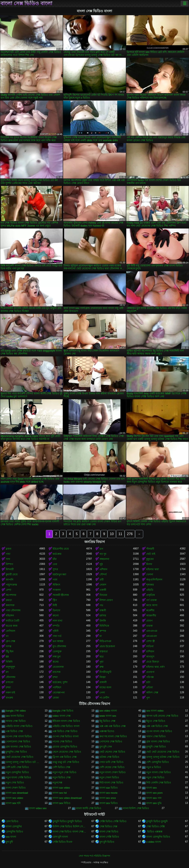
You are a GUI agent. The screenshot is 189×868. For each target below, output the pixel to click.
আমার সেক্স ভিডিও (16, 721)
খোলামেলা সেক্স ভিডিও (18, 742)
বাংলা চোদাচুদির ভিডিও (158, 837)
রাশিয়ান (150, 651)
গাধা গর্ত (57, 636)
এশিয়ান (103, 569)
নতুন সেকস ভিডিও (109, 777)
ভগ (101, 549)
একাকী (103, 590)
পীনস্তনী (150, 549)
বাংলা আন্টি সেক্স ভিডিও (89, 808)
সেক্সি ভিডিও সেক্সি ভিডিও (113, 821)
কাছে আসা (152, 605)
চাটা (148, 682)
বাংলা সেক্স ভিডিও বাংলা (26, 3)
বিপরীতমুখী (105, 672)
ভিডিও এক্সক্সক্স (154, 832)
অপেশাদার (11, 595)
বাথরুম (9, 698)
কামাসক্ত (10, 605)
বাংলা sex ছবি (13, 803)
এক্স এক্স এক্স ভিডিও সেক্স (113, 726)
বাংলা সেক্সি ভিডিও (109, 837)
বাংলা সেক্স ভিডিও (109, 832)
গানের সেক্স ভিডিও (63, 742)
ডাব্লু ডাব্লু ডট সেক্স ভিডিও (66, 762)
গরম (55, 580)
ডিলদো (56, 610)
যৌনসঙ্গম (11, 677)
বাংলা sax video (61, 788)
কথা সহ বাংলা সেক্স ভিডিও (113, 736)
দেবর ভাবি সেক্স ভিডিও (112, 762)
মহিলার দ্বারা (152, 569)
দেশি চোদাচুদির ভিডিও (158, 762)
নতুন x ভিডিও (154, 767)
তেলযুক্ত (57, 651)
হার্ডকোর (57, 554)
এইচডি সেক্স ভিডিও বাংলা (66, 726)
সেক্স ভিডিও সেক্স (109, 826)
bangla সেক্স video (16, 711)
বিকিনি (9, 662)
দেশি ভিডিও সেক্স (62, 767)
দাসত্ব (9, 646)
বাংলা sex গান (154, 798)
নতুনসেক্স (57, 783)
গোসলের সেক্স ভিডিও (111, 742)
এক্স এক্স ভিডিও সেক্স (157, 726)
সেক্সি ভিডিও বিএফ (63, 842)
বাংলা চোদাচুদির (14, 826)
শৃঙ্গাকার (150, 585)
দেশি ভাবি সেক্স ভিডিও (17, 767)
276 (130, 534)
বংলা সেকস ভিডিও (16, 788)
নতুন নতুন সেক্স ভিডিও (65, 772)
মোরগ (149, 621)
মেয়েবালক (58, 667)
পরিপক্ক (150, 677)
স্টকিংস (56, 585)
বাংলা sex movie (109, 793)
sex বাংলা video (155, 711)
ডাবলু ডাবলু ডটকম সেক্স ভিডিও (163, 757)
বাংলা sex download (17, 793)
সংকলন (57, 590)
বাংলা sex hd (60, 793)
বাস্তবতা (104, 651)
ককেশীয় (150, 610)
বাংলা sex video (14, 798)
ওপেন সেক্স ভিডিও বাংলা (66, 736)
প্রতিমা (150, 687)
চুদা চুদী (9, 842)
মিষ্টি (55, 605)
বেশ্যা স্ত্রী (150, 641)
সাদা (8, 559)
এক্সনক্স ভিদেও (107, 731)
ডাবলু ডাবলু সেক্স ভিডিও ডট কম (23, 762)
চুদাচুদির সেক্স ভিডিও (16, 752)
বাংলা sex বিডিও (62, 803)
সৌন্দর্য (103, 574)
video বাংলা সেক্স (62, 716)
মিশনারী (10, 569)
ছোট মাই (151, 554)
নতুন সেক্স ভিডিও (155, 777)
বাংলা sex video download (67, 798)
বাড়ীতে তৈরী (13, 621)
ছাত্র (102, 657)
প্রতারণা (150, 672)
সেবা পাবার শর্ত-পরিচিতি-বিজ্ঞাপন (94, 856)
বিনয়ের (103, 595)
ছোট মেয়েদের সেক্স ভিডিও (20, 757)
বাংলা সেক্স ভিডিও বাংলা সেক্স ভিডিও (69, 832)
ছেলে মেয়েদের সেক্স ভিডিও (67, 752)
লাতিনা (150, 646)
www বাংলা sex (108, 716)
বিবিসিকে (104, 626)
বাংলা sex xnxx (108, 798)
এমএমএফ (152, 636)
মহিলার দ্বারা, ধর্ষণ (155, 667)
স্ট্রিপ (55, 600)
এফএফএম (152, 631)
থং (7, 636)
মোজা (56, 698)
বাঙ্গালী (103, 682)
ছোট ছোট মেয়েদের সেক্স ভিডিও (163, 752)
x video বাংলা (153, 842)
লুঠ (101, 564)
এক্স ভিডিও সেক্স (14, 731)
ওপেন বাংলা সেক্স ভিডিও (159, 731)
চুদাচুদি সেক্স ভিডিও (156, 747)
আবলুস (150, 657)
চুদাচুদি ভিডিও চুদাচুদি (157, 821)
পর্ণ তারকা (151, 600)
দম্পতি (56, 626)
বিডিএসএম (105, 641)
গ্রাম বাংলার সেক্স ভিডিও (18, 747)
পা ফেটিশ (104, 698)
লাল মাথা (57, 621)
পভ (101, 605)
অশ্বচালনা (104, 559)
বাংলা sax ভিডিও (109, 788)
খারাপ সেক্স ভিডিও (156, 736)
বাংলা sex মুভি (154, 803)
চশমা (55, 677)
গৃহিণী (56, 631)
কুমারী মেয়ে (12, 574)
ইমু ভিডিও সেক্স (108, 721)
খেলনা (150, 574)
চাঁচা (55, 559)
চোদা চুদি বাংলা (60, 837)
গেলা (102, 693)
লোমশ (103, 585)
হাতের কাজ (12, 626)
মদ (7, 672)
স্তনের (56, 662)
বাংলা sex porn (154, 793)
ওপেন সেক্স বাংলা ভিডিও (19, 736)
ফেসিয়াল (10, 631)
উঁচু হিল (10, 651)
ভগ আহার (58, 641)
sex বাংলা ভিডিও (15, 716)
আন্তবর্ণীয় (151, 616)
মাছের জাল (105, 687)
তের (55, 564)
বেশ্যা (8, 590)
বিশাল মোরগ (106, 600)
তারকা (149, 626)
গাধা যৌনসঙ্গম (13, 610)
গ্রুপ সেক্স (10, 641)
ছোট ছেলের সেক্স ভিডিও (112, 752)
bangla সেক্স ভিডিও (63, 711)
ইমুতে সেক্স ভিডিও (156, 721)
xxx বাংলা (11, 837)
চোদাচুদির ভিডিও (14, 832)
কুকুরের (150, 559)
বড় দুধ (103, 554)
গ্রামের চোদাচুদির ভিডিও (65, 747)
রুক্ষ (102, 667)
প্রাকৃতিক (150, 595)
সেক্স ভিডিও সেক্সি (156, 826)
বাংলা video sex (38, 808)
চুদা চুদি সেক (106, 747)
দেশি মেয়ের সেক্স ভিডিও (112, 767)
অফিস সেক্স (152, 693)
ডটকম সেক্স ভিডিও (109, 757)
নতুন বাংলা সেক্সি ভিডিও (18, 777)
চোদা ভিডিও (12, 821)
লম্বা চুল (57, 657)
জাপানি (10, 580)
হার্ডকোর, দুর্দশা (60, 682)
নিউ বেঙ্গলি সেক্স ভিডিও (159, 783)
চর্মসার (103, 616)
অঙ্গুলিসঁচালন (154, 580)
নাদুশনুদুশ (10, 667)
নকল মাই (10, 693)
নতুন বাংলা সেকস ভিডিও (113, 772)
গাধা (8, 554)
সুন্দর (55, 569)
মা (101, 636)
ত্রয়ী (102, 580)
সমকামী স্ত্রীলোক (61, 595)
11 (120, 534)
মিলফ (149, 564)
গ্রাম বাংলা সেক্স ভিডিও (158, 742)
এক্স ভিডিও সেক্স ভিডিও (65, 731)
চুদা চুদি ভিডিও (107, 842)
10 (112, 534)
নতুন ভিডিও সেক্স (62, 777)
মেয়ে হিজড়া (153, 662)
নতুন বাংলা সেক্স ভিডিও (158, 772)
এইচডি (150, 590)
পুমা (101, 662)
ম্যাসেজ (57, 672)
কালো (56, 616)
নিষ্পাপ (9, 564)
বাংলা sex (151, 788)
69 (7, 657)
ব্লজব (9, 549)
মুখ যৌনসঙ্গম (59, 646)
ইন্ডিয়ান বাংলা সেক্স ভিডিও (66, 721)
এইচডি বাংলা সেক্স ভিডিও (19, 726)
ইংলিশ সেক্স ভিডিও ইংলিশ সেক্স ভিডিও (69, 826)
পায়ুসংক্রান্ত (11, 585)
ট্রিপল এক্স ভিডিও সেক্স (65, 757)
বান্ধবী (103, 610)
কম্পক (103, 631)
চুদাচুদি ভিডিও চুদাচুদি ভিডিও (67, 821)
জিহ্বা (103, 677)
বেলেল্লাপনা (59, 693)
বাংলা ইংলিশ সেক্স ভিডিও (136, 808)
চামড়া (9, 600)
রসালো (10, 682)
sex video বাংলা (108, 711)
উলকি (103, 621)
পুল (148, 698)
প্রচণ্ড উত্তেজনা (107, 646)
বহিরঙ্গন (10, 616)
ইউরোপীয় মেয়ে (61, 549)
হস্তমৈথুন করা (59, 574)
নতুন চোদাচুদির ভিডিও (17, 772)
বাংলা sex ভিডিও (109, 803)
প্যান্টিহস (57, 687)
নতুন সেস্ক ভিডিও (15, 783)
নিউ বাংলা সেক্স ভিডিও (111, 783)
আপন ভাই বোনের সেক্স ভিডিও (162, 716)
